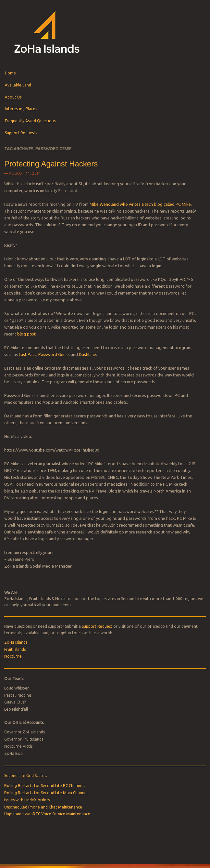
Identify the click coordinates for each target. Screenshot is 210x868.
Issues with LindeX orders (27, 800)
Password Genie (54, 354)
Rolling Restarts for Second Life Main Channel (46, 793)
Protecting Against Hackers (51, 164)
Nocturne (13, 656)
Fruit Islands (15, 649)
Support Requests (21, 133)
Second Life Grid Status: (26, 776)
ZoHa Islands (16, 642)
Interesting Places (21, 109)
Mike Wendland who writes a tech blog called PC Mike (140, 204)
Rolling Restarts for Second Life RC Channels (45, 786)
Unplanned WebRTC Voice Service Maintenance (47, 814)
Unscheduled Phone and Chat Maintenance (43, 807)
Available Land (18, 85)
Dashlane (87, 354)
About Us (13, 97)
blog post (26, 334)
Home (10, 73)
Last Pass (28, 354)
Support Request (97, 626)
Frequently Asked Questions (30, 121)
